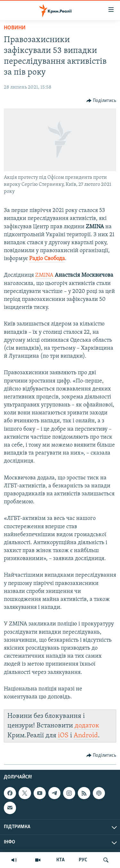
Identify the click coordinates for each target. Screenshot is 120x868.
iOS (63, 736)
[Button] (101, 101)
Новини (15, 28)
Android (86, 736)
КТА (60, 860)
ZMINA (44, 275)
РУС (83, 860)
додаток (87, 726)
